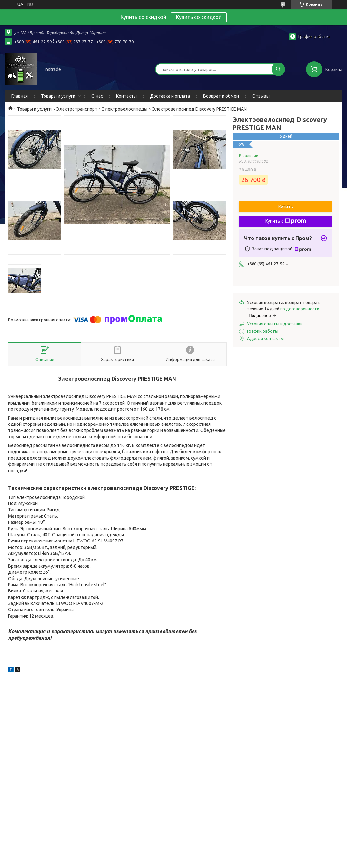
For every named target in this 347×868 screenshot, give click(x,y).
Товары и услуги (58, 96)
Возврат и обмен (221, 96)
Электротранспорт (77, 109)
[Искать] (278, 69)
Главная (20, 96)
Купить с (286, 221)
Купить (286, 207)
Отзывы (261, 96)
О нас (97, 96)
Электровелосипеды (125, 109)
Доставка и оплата (170, 96)
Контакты (126, 96)
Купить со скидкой (199, 17)
